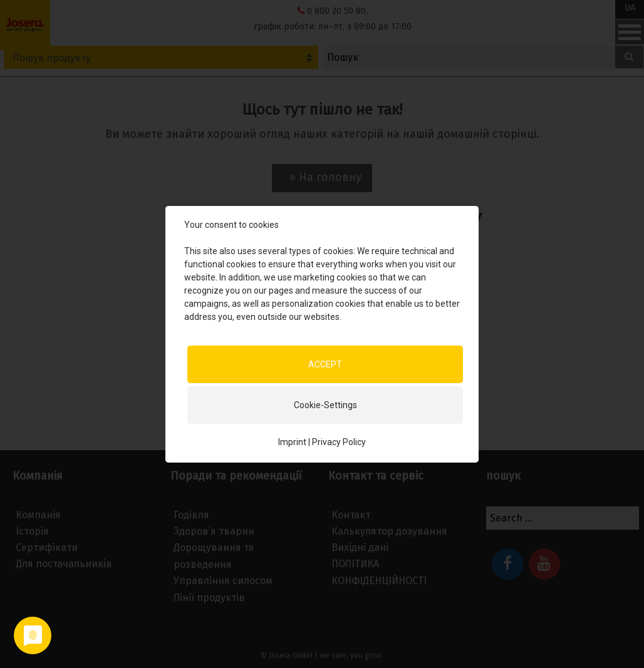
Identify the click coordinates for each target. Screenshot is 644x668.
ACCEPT (325, 364)
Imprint (292, 441)
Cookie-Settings (325, 404)
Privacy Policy (339, 441)
